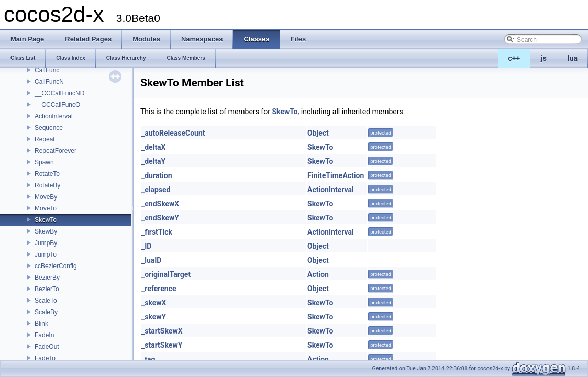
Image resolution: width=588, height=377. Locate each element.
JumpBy (46, 243)
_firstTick (157, 232)
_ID (146, 246)
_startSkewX (162, 331)
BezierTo (47, 289)
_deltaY (153, 161)
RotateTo (47, 174)
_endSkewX (160, 204)
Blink (41, 324)
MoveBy (46, 197)
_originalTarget (166, 274)
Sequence (49, 128)
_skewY (154, 317)
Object (318, 133)
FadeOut (47, 347)
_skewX (154, 303)
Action (318, 274)
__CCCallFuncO (57, 105)
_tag (148, 359)
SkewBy (46, 231)
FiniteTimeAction (336, 175)
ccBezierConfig (56, 266)
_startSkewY (162, 345)
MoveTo (46, 208)
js (544, 58)
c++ (514, 58)
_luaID (151, 260)
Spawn (44, 162)
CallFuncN (49, 82)
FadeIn (44, 335)
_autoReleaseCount (173, 133)
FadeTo (45, 358)
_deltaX (154, 147)
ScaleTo (46, 301)
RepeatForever (56, 151)
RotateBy (47, 185)
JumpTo (46, 254)
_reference (159, 289)
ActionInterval (54, 116)
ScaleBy (46, 312)
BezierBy (47, 278)
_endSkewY (160, 218)
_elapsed (156, 190)
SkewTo (46, 220)
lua (573, 58)
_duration (157, 175)
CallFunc (47, 70)
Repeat (45, 139)
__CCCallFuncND (59, 93)
